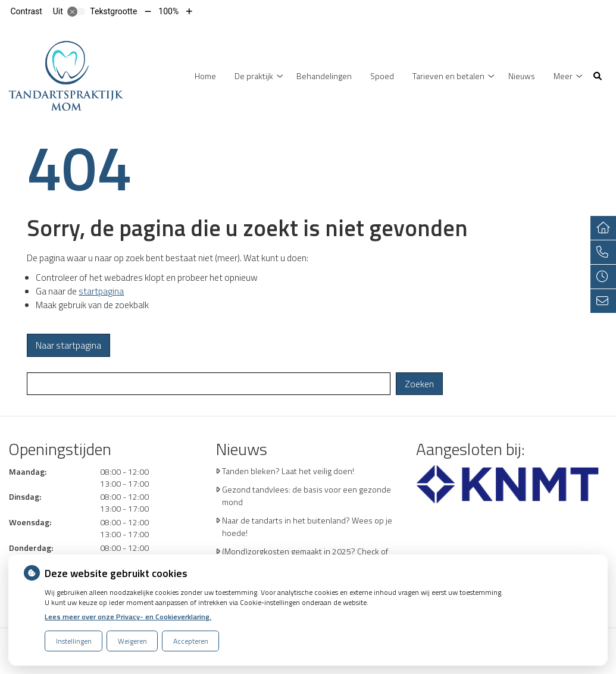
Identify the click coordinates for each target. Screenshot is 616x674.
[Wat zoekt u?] (209, 384)
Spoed (382, 76)
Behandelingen (324, 76)
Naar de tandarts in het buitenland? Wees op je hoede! (307, 526)
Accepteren (191, 641)
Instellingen (74, 641)
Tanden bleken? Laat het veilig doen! (288, 471)
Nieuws (522, 76)
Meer (563, 76)
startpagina (101, 291)
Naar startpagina (68, 345)
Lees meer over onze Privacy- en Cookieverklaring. (128, 617)
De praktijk (254, 76)
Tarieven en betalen (448, 76)
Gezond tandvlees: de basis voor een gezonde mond (307, 496)
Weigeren (132, 641)
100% (168, 11)
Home (205, 76)
